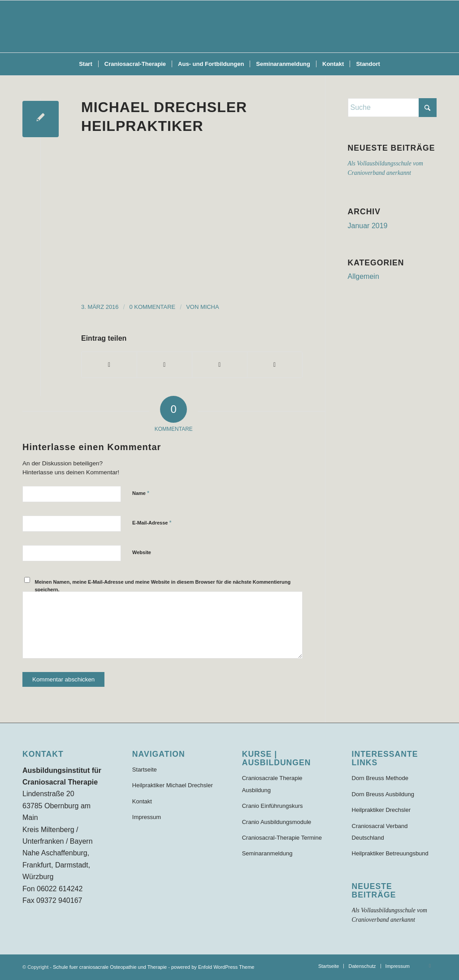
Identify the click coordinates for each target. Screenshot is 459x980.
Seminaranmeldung (267, 853)
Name (141, 493)
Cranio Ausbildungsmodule (277, 822)
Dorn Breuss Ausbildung (383, 794)
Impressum (147, 817)
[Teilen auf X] (165, 365)
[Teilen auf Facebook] (109, 365)
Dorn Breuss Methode (380, 778)
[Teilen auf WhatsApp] (220, 365)
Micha (210, 307)
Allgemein (364, 276)
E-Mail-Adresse (152, 523)
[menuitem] (86, 64)
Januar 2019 (368, 226)
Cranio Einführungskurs (273, 806)
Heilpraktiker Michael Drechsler (173, 785)
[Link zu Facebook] (430, 966)
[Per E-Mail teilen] (275, 365)
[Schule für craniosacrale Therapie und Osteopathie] (229, 26)
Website (142, 552)
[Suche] (392, 108)
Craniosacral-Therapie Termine (282, 838)
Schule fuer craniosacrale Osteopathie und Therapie (110, 967)
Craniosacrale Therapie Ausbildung (272, 784)
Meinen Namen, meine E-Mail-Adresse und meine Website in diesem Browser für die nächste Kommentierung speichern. (163, 586)
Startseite (145, 770)
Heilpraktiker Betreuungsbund (390, 853)
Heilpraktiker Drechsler (381, 810)
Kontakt (142, 801)
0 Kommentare (153, 307)
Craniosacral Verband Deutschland (380, 832)
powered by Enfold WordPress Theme (213, 967)
